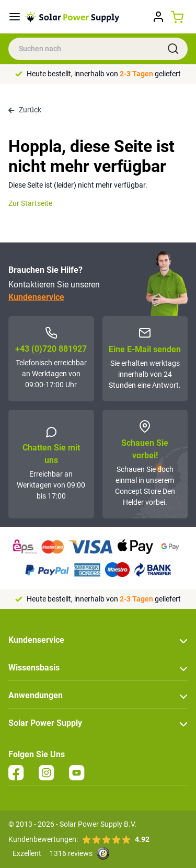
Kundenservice (36, 297)
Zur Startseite (30, 203)
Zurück (25, 110)
